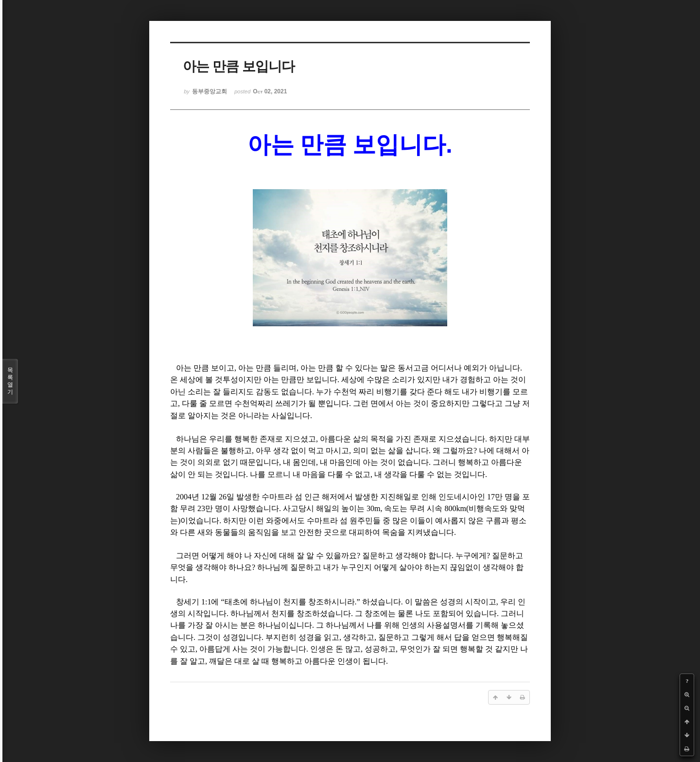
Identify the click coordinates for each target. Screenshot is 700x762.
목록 (10, 381)
